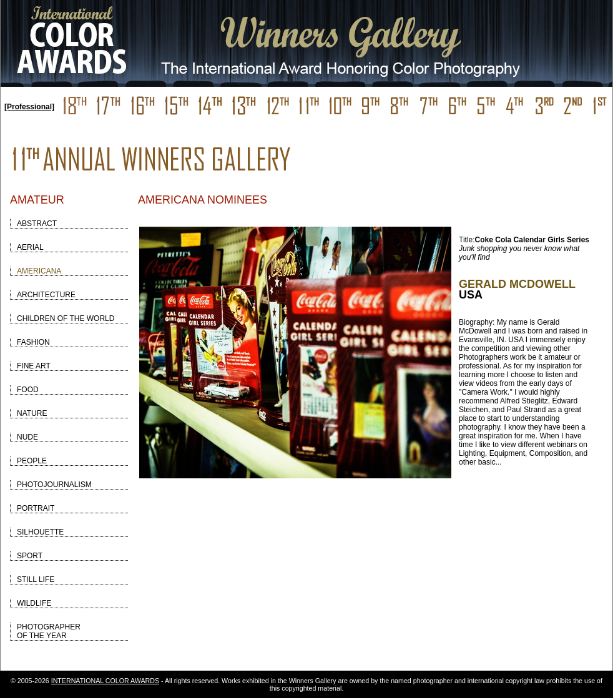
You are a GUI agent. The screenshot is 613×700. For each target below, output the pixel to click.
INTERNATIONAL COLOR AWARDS (105, 681)
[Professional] (29, 107)
